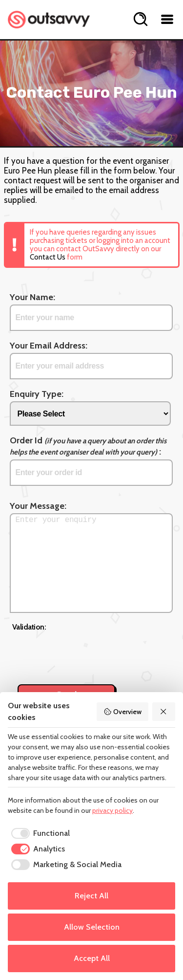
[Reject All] (164, 712)
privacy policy (112, 810)
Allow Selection (92, 927)
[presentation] (86, 653)
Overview (122, 712)
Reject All (91, 896)
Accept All (92, 958)
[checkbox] (39, 833)
